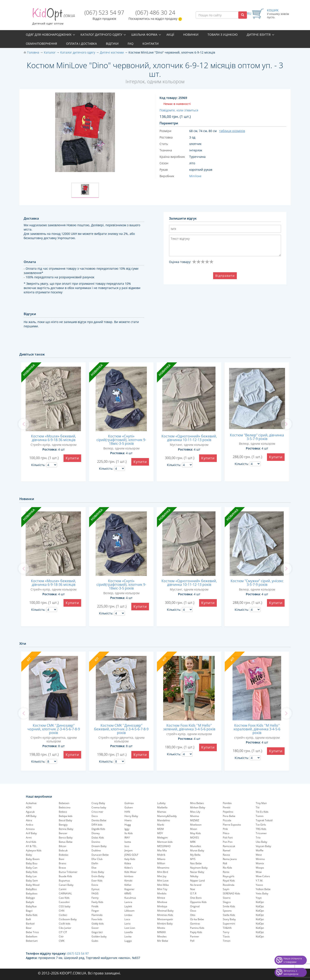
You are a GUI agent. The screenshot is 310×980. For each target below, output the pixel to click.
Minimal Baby (165, 911)
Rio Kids (227, 868)
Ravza (226, 855)
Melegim (162, 838)
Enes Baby (98, 872)
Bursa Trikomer (68, 872)
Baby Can (32, 868)
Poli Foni (228, 838)
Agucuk (30, 812)
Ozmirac (195, 924)
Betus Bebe (66, 842)
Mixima (195, 816)
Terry (226, 932)
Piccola (227, 820)
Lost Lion (130, 928)
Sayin (226, 889)
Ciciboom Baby (68, 919)
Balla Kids (32, 915)
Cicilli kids (65, 924)
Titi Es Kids (262, 812)
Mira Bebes (197, 803)
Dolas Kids (98, 838)
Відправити (225, 276)
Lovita (128, 936)
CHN (62, 911)
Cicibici (63, 915)
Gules (95, 941)
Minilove (162, 902)
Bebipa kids (66, 816)
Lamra (128, 902)
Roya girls (229, 876)
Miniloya (162, 906)
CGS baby (65, 906)
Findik (95, 906)
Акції (170, 35)
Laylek (128, 906)
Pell (192, 941)
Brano (62, 863)
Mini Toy (162, 889)
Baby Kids (32, 872)
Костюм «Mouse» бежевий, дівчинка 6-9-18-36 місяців (53, 438)
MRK (193, 842)
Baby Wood (33, 885)
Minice (161, 898)
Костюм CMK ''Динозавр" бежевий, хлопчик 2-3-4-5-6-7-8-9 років (121, 729)
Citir (61, 936)
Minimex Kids (165, 915)
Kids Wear (130, 872)
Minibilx (162, 893)
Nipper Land (197, 881)
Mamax (162, 812)
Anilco (29, 825)
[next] (286, 424)
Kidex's (129, 868)
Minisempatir (165, 919)
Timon (227, 941)
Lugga (128, 941)
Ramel (227, 850)
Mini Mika (163, 885)
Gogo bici (97, 932)
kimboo (129, 876)
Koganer (129, 889)
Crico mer (97, 812)
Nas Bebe (196, 863)
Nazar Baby (197, 872)
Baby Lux (31, 876)
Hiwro (128, 820)
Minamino (163, 868)
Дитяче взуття (259, 35)
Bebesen (64, 803)
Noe (193, 889)
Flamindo (97, 915)
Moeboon (196, 825)
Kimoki (128, 881)
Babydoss (32, 893)
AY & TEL (31, 846)
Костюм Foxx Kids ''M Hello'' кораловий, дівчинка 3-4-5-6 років (257, 729)
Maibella (162, 807)
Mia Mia (162, 850)
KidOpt (260, 902)
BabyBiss (31, 889)
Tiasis (226, 936)
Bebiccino (65, 807)
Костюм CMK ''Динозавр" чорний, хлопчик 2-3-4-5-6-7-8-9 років (54, 729)
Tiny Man (261, 803)
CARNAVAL (65, 893)
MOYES (195, 838)
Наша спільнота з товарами (293, 960)
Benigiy (63, 825)
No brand (196, 885)
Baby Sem (32, 881)
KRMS (128, 893)
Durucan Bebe (100, 855)
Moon (194, 829)
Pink (225, 829)
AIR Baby (31, 816)
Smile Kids (229, 906)
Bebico (63, 812)
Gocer (95, 928)
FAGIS (95, 893)
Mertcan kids (165, 842)
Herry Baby (131, 816)
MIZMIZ (195, 820)
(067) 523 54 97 (104, 12)
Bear (29, 928)
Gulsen (129, 807)
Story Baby (229, 919)
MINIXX (161, 932)
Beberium (32, 941)
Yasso (259, 885)
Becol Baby (65, 820)
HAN (127, 812)
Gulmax (129, 803)
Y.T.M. (259, 881)
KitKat (128, 885)
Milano (161, 859)
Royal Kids (229, 881)
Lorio (127, 924)
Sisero (227, 898)
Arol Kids (31, 842)
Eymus (95, 889)
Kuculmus (130, 898)
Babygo (30, 898)
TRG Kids (261, 829)
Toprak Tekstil (264, 820)
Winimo (260, 859)
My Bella (195, 855)
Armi (29, 838)
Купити (72, 458)
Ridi (225, 863)
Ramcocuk (229, 846)
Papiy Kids (196, 932)
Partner (195, 936)
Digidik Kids (98, 829)
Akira (29, 820)
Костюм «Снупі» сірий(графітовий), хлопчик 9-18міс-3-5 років (121, 440)
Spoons (227, 911)
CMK (62, 941)
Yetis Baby (262, 893)
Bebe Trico (32, 932)
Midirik (161, 855)
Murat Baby (197, 850)
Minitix (161, 928)
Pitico (226, 833)
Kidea (128, 863)
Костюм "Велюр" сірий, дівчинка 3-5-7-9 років (257, 437)
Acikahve (31, 803)
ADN (29, 807)
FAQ (131, 44)
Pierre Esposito (232, 825)
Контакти (151, 44)
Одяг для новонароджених (49, 35)
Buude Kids (65, 876)
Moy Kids (195, 833)
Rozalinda (229, 885)
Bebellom (32, 936)
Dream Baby (99, 846)
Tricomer (261, 833)
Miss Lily (195, 812)
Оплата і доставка (81, 44)
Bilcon (62, 846)
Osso (193, 911)
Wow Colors (263, 876)
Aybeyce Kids (34, 850)
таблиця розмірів (232, 131)
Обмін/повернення (41, 44)
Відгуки (112, 44)
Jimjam (129, 850)
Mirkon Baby (198, 807)
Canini (63, 889)
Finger (95, 911)
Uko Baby (261, 842)
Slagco (227, 902)
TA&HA (227, 928)
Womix (260, 863)
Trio (258, 838)
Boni (61, 859)
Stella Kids (229, 915)
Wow (259, 872)
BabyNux (31, 906)
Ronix (226, 872)
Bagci (29, 911)
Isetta (128, 842)
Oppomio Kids (198, 902)
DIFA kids (97, 825)
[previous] (24, 424)
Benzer (63, 833)
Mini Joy (162, 876)
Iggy (127, 829)
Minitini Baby (165, 924)
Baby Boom (33, 859)
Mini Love (163, 881)
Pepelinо (228, 812)
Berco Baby (66, 838)
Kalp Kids (130, 859)
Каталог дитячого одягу (101, 35)
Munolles (196, 846)
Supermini (229, 924)
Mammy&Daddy (167, 816)
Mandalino (164, 820)
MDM (160, 829)
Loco (127, 919)
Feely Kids (97, 902)
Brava (62, 868)
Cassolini (64, 902)
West (259, 855)
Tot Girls (261, 825)
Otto (193, 915)
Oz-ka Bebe (197, 919)
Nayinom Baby (199, 868)
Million (161, 863)
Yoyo (259, 898)
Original (195, 906)
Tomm (260, 816)
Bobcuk (63, 850)
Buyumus (64, 881)
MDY (160, 833)
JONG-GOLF (131, 855)
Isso (127, 846)
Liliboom (129, 911)
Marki (161, 825)
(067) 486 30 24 (155, 12)
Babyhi (30, 902)
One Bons (196, 898)
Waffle (260, 850)
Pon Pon (228, 842)
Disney (96, 833)
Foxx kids (97, 919)
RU (249, 13)
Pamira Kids (197, 928)
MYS (193, 859)
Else (94, 868)
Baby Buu (32, 863)
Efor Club (97, 859)
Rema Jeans (230, 859)
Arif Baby (31, 833)
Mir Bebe (163, 941)
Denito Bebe (99, 820)
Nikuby (194, 876)
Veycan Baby (263, 846)
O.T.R (193, 893)
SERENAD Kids (231, 893)
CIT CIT (63, 932)
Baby (29, 855)
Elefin (95, 863)
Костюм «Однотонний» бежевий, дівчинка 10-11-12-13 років (189, 438)
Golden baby (99, 936)
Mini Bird (163, 872)
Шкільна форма (144, 35)
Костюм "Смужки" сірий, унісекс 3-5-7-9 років (257, 583)
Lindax (128, 915)
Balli (28, 919)
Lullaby (161, 803)
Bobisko (64, 855)
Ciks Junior (65, 928)
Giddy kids (98, 924)
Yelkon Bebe (263, 889)
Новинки (191, 35)
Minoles (162, 936)
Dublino (96, 850)
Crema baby (99, 807)
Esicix (95, 885)
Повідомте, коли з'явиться (179, 110)
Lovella (129, 932)
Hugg (128, 825)
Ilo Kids (129, 833)
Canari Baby (66, 885)
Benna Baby (66, 829)
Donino (96, 842)
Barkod (30, 924)
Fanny (95, 898)
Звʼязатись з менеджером (291, 972)
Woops (260, 868)
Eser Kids (97, 881)
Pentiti (227, 807)
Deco (95, 816)
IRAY (127, 838)
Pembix (227, 803)
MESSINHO (164, 846)
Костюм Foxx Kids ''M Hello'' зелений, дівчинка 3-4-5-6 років (189, 727)
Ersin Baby (98, 876)
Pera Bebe (229, 816)
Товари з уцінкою (223, 35)
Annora (30, 829)
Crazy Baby (98, 803)
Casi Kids (64, 898)
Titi (258, 807)
